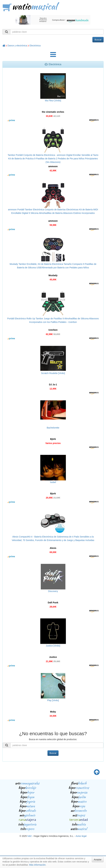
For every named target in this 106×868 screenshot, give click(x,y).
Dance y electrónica (17, 46)
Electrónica (35, 46)
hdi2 (29, 836)
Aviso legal (81, 836)
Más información (37, 865)
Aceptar (98, 860)
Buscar (98, 40)
